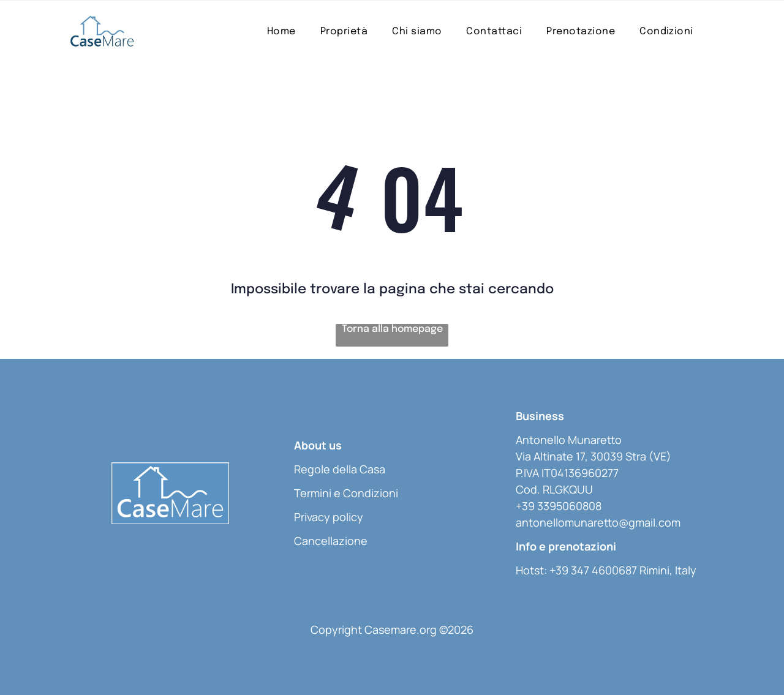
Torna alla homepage (392, 329)
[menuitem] (281, 32)
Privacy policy (329, 517)
